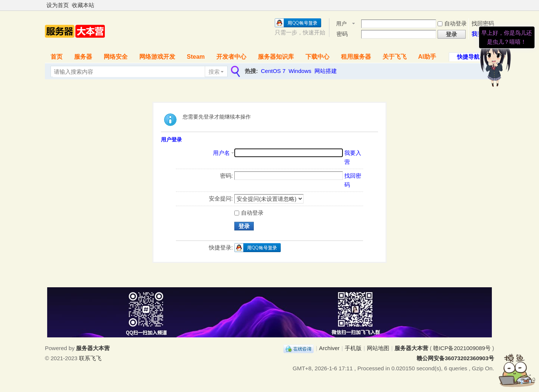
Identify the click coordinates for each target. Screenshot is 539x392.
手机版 (353, 348)
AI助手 (427, 57)
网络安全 (116, 57)
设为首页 (58, 5)
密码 (342, 34)
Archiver (329, 348)
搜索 (214, 72)
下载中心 (317, 57)
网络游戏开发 (157, 57)
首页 (57, 57)
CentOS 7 (273, 71)
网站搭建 (326, 71)
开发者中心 (231, 57)
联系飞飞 (90, 358)
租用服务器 (356, 57)
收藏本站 (83, 5)
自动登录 (452, 23)
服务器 (83, 57)
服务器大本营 (411, 348)
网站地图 (378, 348)
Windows (300, 71)
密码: (226, 176)
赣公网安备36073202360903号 (455, 358)
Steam (196, 57)
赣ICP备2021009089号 (462, 348)
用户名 (341, 24)
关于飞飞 (395, 57)
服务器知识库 (276, 57)
